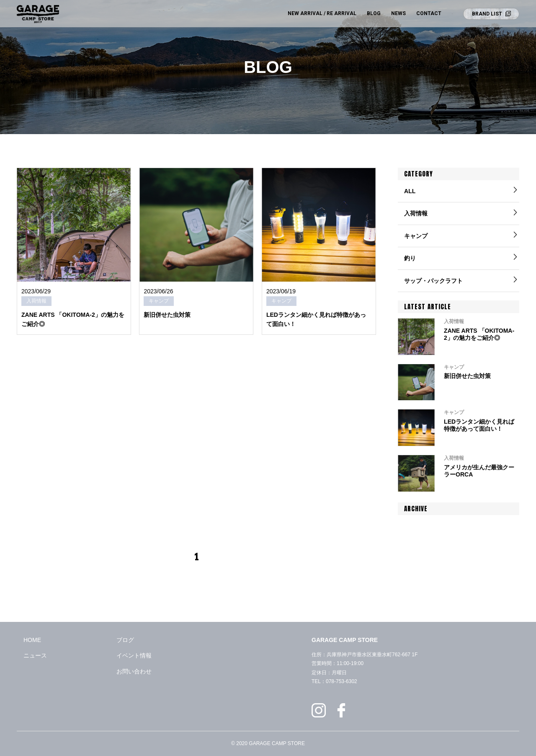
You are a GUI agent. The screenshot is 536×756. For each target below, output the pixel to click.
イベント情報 (134, 655)
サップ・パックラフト (433, 281)
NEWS (398, 13)
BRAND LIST (487, 14)
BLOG (374, 13)
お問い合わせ (134, 671)
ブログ (125, 640)
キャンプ (416, 236)
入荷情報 (416, 213)
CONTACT (429, 13)
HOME (32, 640)
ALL (410, 191)
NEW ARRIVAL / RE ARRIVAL (322, 13)
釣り (410, 258)
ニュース (35, 655)
